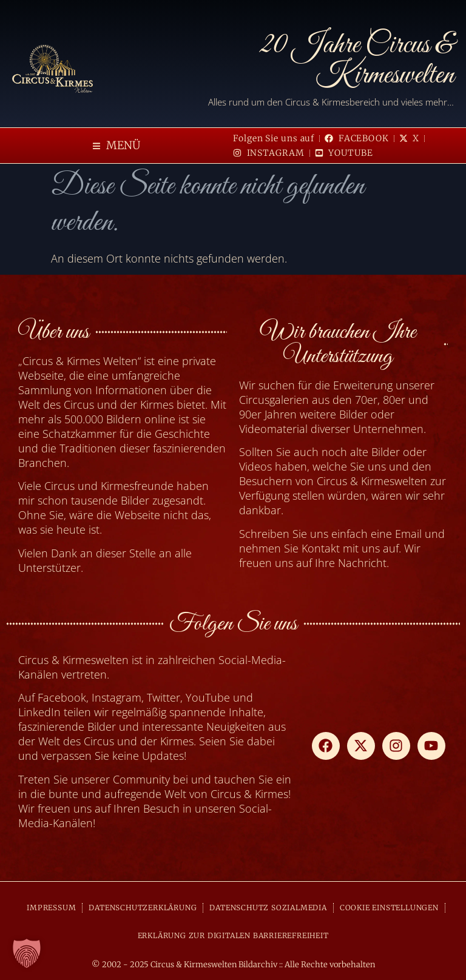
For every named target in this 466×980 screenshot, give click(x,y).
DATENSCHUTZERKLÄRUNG (143, 908)
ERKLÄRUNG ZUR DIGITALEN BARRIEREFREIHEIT (233, 935)
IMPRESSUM (51, 908)
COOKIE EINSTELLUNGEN (389, 908)
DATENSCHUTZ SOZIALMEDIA (268, 908)
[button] (116, 146)
